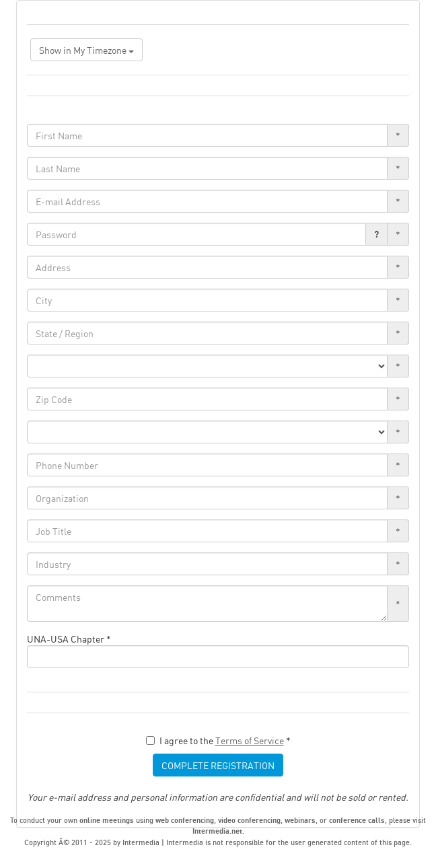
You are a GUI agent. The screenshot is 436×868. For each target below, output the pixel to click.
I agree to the (218, 740)
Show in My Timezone (86, 50)
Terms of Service (250, 740)
